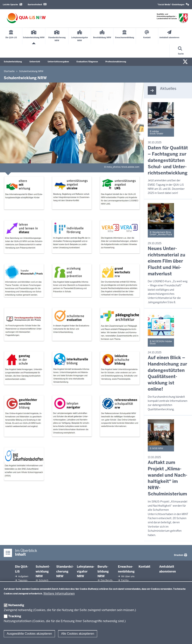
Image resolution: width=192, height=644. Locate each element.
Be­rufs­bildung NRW (103, 571)
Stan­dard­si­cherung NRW (65, 571)
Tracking (15, 616)
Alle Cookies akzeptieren (78, 634)
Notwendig (16, 605)
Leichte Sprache (12, 4)
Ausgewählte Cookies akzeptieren (29, 634)
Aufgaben (23, 576)
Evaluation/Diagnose (87, 62)
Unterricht (35, 62)
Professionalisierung (116, 62)
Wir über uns (127, 576)
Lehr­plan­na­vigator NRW (86, 571)
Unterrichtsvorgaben (58, 62)
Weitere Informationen (59, 594)
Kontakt (144, 567)
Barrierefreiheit (37, 4)
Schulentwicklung (13, 62)
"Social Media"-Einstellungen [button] (173, 4)
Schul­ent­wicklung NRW (43, 571)
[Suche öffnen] (181, 51)
